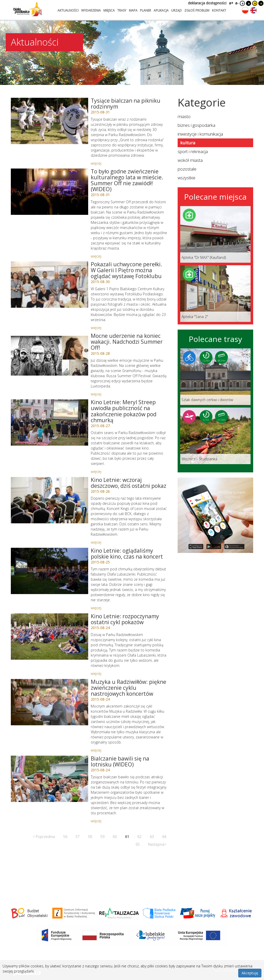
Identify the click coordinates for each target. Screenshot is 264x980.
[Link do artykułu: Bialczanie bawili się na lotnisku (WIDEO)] (49, 779)
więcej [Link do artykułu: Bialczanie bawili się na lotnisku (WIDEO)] (96, 821)
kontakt (219, 10)
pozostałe (187, 169)
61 (127, 837)
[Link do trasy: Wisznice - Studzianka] (215, 436)
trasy (122, 10)
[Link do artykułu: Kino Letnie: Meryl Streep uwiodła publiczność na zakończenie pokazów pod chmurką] (49, 422)
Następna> (157, 844)
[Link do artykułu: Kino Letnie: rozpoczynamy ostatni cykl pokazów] (49, 637)
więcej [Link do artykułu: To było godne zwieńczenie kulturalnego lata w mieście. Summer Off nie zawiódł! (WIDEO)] (96, 256)
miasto (184, 116)
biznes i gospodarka (196, 125)
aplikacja (161, 10)
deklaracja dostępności (207, 3)
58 (90, 837)
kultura (188, 143)
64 (164, 837)
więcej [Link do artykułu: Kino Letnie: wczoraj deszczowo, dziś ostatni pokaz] (96, 542)
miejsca (109, 10)
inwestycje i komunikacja (200, 134)
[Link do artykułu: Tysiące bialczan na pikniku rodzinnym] (49, 121)
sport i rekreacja (193, 151)
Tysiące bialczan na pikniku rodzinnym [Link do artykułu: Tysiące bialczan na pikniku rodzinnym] (126, 104)
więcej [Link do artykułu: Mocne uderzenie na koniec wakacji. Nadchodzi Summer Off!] (96, 394)
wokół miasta (190, 160)
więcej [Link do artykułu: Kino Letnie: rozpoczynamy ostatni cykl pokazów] (96, 673)
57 (78, 837)
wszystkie (187, 178)
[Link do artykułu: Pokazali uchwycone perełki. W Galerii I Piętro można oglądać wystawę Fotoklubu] (49, 285)
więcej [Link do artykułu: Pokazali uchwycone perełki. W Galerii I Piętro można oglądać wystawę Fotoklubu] (96, 328)
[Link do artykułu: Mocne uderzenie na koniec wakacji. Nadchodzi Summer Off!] (49, 356)
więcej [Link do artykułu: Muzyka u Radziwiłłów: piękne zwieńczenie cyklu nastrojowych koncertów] (96, 750)
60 (115, 837)
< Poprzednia (44, 837)
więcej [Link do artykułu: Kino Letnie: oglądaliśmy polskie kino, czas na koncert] (96, 608)
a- (237, 3)
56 (65, 837)
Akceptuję (250, 973)
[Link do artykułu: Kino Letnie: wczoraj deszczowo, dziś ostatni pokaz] (49, 500)
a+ (231, 3)
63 (152, 837)
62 (139, 837)
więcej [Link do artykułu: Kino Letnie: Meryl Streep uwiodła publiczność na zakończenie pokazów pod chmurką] (96, 471)
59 (102, 837)
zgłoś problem (197, 10)
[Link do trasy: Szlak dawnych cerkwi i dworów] (215, 377)
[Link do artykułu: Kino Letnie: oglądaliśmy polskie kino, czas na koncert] (49, 571)
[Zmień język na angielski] (253, 10)
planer (146, 10)
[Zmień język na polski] (245, 10)
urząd (176, 10)
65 (138, 844)
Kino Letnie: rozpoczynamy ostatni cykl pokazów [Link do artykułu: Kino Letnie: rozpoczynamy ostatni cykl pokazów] (125, 619)
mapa (133, 10)
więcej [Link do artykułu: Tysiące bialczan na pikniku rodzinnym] (96, 163)
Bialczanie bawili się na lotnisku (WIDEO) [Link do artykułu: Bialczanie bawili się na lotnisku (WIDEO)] (120, 761)
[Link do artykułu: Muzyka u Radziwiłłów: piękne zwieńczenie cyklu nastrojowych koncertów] (49, 702)
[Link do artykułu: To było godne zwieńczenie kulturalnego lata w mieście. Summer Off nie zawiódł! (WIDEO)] (49, 192)
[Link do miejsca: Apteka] (215, 234)
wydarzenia (91, 10)
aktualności (68, 10)
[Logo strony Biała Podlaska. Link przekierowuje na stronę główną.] (28, 9)
